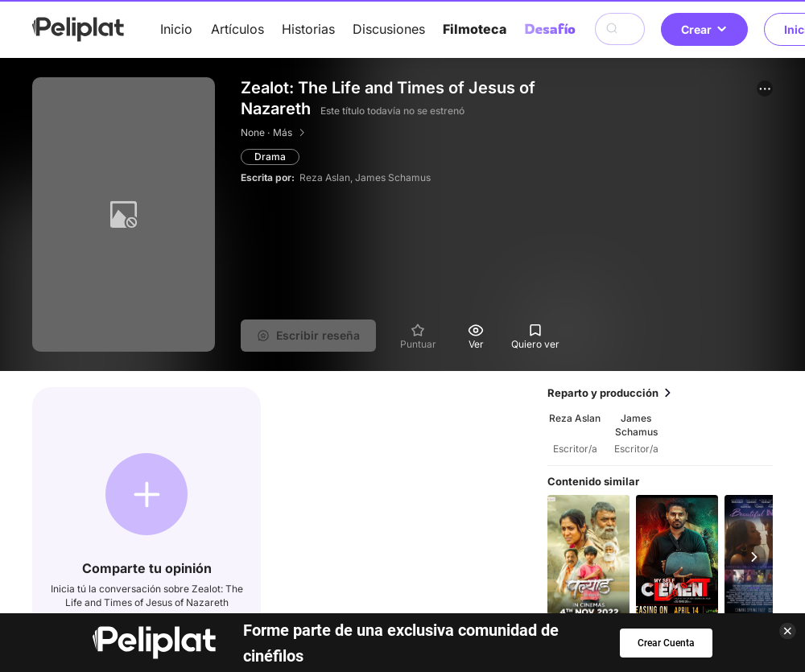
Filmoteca (475, 29)
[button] (765, 89)
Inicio (176, 29)
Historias (308, 29)
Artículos (237, 29)
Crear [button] (704, 29)
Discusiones (389, 29)
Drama (270, 157)
